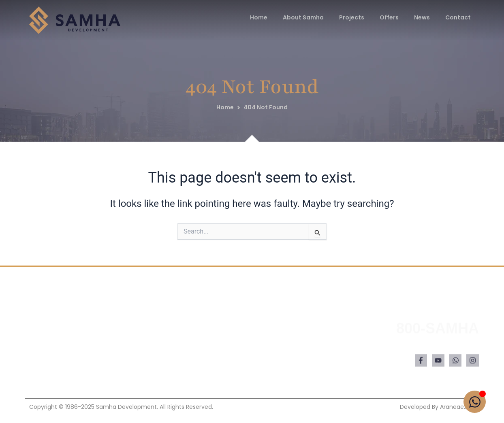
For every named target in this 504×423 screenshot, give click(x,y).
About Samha (303, 17)
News (422, 17)
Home (259, 17)
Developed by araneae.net (437, 407)
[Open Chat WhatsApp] (475, 402)
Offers (389, 17)
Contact (458, 17)
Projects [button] (352, 17)
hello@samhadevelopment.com (427, 356)
